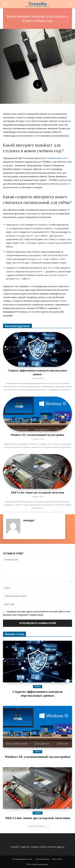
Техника (38, 813)
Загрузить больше (37, 826)
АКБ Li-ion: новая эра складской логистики (37, 493)
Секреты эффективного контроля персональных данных (38, 694)
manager (29, 520)
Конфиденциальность (23, 859)
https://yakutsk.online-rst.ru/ (55, 158)
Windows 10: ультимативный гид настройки (37, 435)
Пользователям (42, 859)
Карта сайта (57, 859)
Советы (38, 687)
